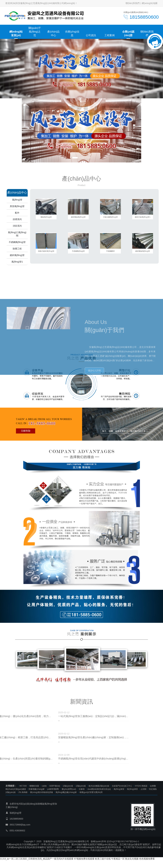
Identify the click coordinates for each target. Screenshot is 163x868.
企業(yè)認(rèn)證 (128, 33)
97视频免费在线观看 (84, 859)
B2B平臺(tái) (55, 786)
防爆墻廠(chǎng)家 (37, 789)
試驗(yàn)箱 (68, 786)
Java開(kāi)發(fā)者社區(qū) (99, 789)
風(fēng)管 (17, 200)
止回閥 (143, 789)
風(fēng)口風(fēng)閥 (17, 234)
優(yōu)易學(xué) (69, 789)
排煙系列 (17, 219)
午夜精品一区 (118, 859)
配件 (17, 213)
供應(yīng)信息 (72, 33)
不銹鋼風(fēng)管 (17, 242)
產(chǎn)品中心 (53, 33)
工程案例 (110, 35)
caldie (44, 786)
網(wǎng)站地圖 (150, 3)
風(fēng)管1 (17, 262)
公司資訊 (91, 35)
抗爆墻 (82, 789)
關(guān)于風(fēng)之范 (35, 32)
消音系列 (17, 226)
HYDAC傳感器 (141, 786)
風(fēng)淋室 (119, 789)
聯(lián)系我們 (133, 3)
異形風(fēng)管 (17, 206)
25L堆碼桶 (23, 792)
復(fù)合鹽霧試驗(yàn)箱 (99, 786)
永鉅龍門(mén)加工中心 (122, 786)
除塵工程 (17, 249)
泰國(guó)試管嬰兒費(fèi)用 (91, 792)
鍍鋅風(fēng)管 (17, 255)
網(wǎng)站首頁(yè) (16, 33)
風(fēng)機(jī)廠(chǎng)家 (66, 792)
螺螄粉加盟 (34, 786)
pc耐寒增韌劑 (53, 789)
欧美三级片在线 (103, 859)
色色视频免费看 (147, 859)
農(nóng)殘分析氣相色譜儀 (41, 792)
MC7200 (23, 786)
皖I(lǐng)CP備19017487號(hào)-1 (123, 841)
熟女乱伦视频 (132, 859)
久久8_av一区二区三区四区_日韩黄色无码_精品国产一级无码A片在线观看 (37, 859)
